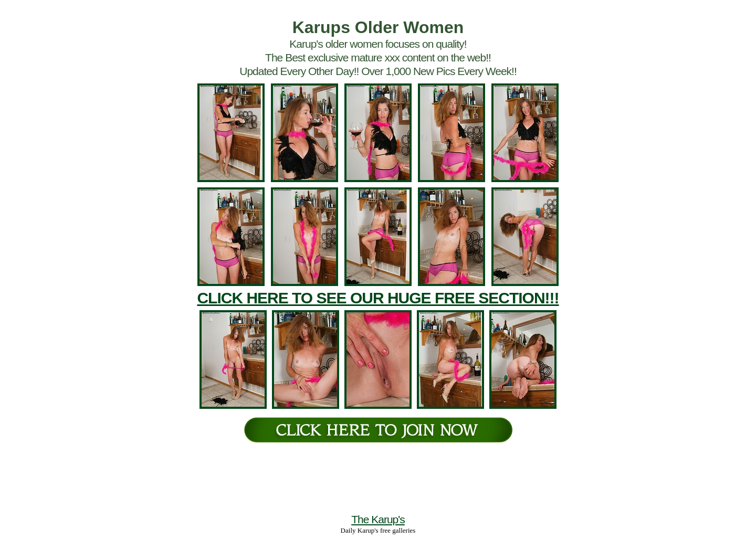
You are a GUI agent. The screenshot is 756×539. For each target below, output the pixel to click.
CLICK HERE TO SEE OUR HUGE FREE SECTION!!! (378, 298)
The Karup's (378, 519)
